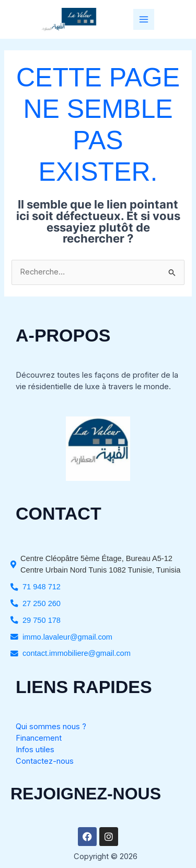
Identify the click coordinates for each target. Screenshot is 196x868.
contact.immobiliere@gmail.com (77, 653)
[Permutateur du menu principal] (144, 19)
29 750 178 (42, 620)
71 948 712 (42, 587)
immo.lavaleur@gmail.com (67, 637)
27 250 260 (42, 603)
